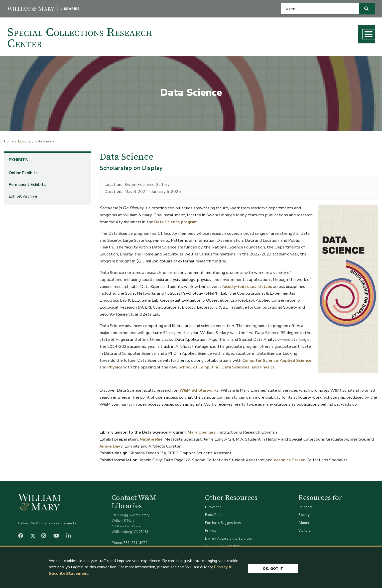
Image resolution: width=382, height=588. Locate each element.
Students (306, 505)
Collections (234, 33)
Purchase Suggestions (223, 521)
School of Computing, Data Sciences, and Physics (227, 365)
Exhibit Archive (23, 194)
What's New (326, 33)
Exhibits (24, 139)
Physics (115, 365)
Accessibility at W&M (222, 544)
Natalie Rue (151, 437)
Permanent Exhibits (27, 183)
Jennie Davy (111, 444)
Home (9, 139)
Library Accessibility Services (229, 536)
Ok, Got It (273, 566)
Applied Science (296, 358)
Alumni (304, 521)
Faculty (304, 513)
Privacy (211, 529)
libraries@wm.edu (136, 546)
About (356, 33)
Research (265, 33)
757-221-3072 (135, 541)
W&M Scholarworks (199, 389)
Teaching (294, 33)
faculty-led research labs (247, 285)
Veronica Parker (289, 458)
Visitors (305, 529)
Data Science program (176, 220)
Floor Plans (214, 513)
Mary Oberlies (202, 430)
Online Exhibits (23, 171)
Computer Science (260, 358)
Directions (213, 505)
